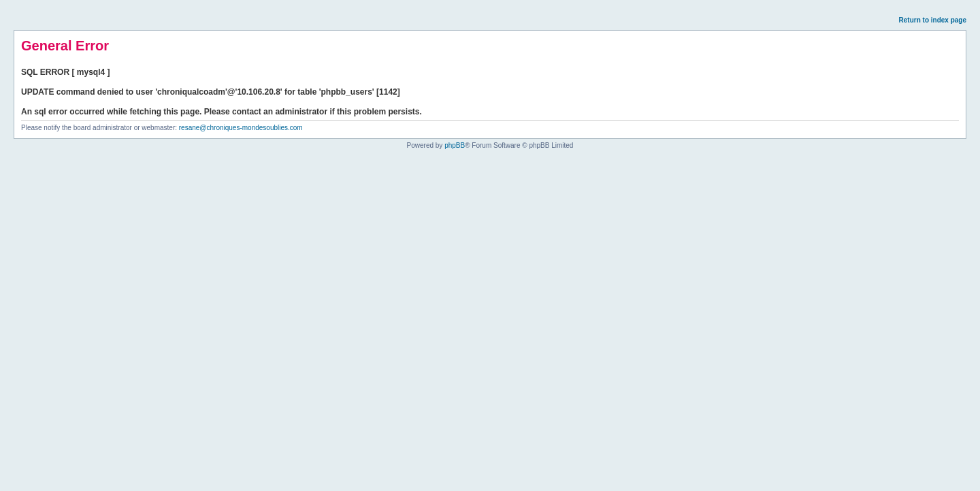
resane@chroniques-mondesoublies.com (241, 128)
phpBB (455, 145)
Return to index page (933, 20)
